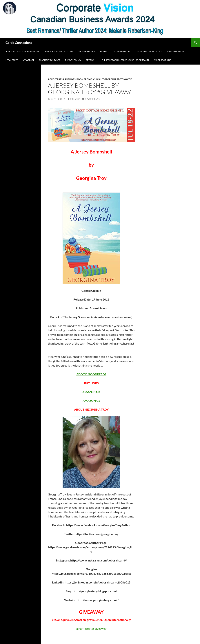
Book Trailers (85, 51)
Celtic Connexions (19, 43)
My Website (28, 60)
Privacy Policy (73, 60)
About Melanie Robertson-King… (23, 51)
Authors (70, 79)
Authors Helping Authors (59, 51)
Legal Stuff (12, 60)
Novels (128, 79)
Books (104, 51)
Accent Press (56, 79)
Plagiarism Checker (50, 60)
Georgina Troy (113, 79)
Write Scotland (163, 60)
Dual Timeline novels (149, 51)
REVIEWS (90, 60)
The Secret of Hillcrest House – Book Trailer (126, 60)
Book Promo (84, 79)
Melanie (75, 99)
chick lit (98, 79)
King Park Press (176, 51)
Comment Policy (124, 51)
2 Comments (92, 99)
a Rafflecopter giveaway (91, 629)
